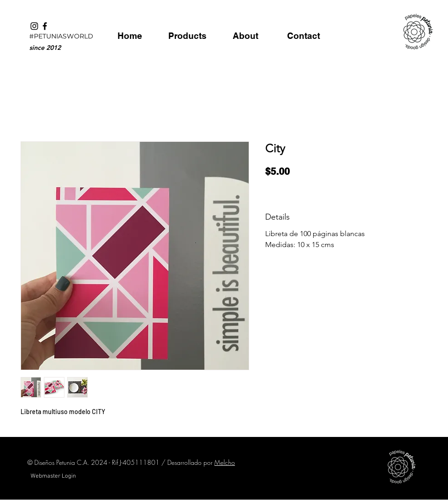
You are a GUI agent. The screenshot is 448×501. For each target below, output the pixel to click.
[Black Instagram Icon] (34, 26)
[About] (245, 36)
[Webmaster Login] (53, 476)
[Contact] (304, 36)
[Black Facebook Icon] (45, 26)
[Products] (187, 36)
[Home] (130, 36)
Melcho (225, 462)
